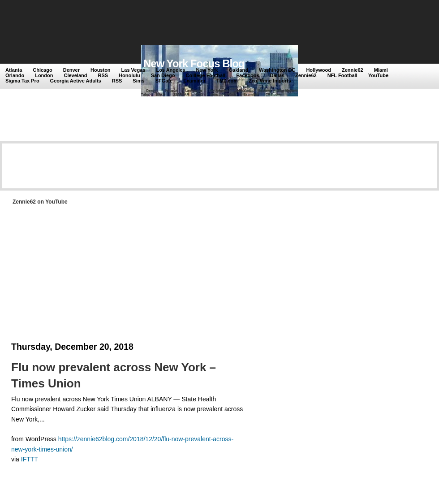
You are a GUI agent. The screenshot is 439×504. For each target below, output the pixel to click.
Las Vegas (133, 70)
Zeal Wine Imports (270, 81)
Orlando (15, 75)
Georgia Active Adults (76, 81)
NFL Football (342, 75)
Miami (381, 70)
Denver (71, 70)
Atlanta (14, 70)
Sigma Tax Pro (22, 81)
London (44, 75)
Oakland (239, 70)
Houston (101, 70)
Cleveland (76, 75)
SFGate (164, 81)
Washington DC (277, 70)
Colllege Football (206, 75)
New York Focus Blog (194, 63)
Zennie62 (353, 70)
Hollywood (318, 70)
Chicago (42, 70)
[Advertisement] (170, 23)
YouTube (378, 75)
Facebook (247, 75)
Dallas (277, 75)
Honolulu (129, 75)
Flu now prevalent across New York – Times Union (114, 375)
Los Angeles (170, 70)
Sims (138, 81)
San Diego (163, 75)
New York (207, 70)
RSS (103, 75)
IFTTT (30, 459)
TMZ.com (227, 81)
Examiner (194, 81)
